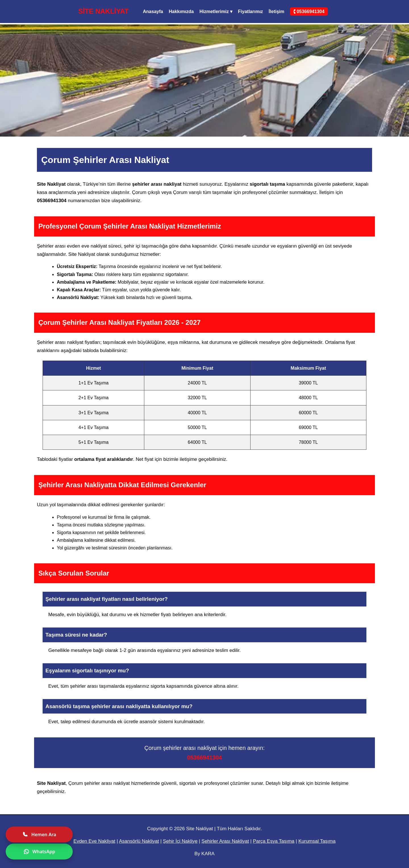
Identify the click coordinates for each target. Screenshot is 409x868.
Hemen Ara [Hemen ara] (39, 834)
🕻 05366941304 (309, 11)
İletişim (277, 11)
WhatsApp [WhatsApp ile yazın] (39, 852)
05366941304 (204, 758)
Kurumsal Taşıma (317, 841)
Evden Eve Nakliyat (94, 841)
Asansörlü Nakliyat (139, 841)
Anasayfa (153, 11)
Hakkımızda (181, 11)
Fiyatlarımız (251, 11)
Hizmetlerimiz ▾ (216, 11)
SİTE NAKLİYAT (104, 11)
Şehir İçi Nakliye (180, 841)
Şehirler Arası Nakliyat (225, 841)
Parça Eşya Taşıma (274, 841)
